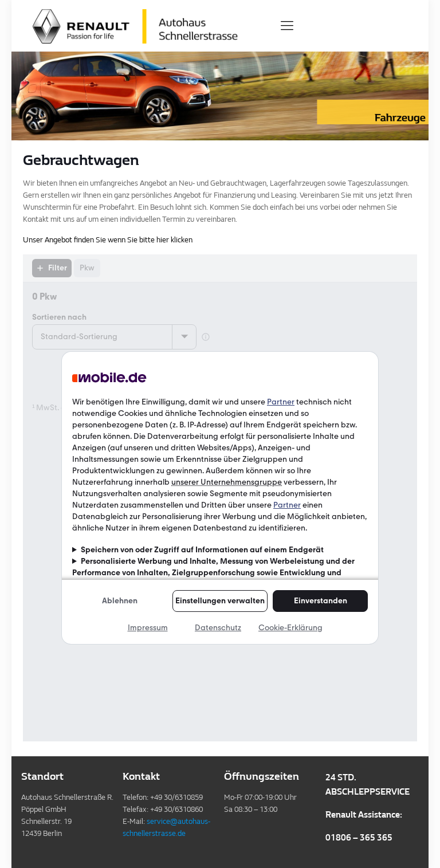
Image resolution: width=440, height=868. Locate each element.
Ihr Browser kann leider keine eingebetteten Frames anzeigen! (220, 498)
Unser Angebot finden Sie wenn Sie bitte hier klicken (108, 240)
